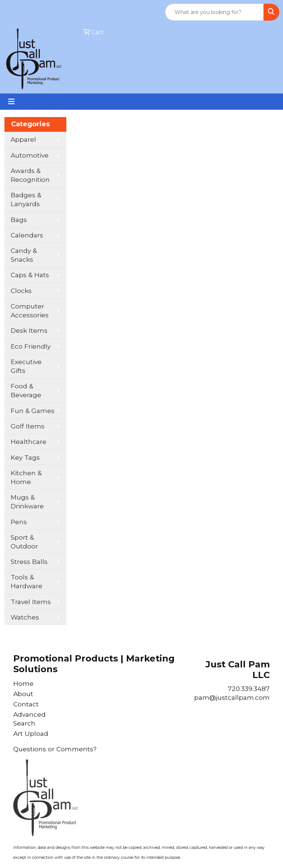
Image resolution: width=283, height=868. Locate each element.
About (23, 694)
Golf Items (28, 426)
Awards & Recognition (30, 175)
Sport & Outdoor (24, 542)
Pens (19, 522)
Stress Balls (29, 562)
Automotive (30, 155)
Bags (19, 220)
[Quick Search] (214, 12)
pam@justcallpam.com (232, 697)
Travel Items (31, 602)
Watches (25, 617)
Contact (26, 704)
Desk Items (29, 330)
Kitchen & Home (26, 477)
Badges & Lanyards (26, 199)
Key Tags (25, 457)
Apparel (23, 139)
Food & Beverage (26, 390)
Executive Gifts (26, 366)
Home (23, 683)
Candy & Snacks (24, 255)
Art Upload (31, 733)
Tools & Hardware (27, 581)
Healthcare (29, 442)
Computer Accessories (30, 310)
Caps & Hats (30, 275)
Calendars (27, 235)
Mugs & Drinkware (27, 502)
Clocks (21, 291)
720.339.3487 (249, 689)
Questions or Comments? (55, 749)
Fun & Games (33, 411)
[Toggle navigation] (11, 102)
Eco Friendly (31, 346)
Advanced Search (29, 719)
